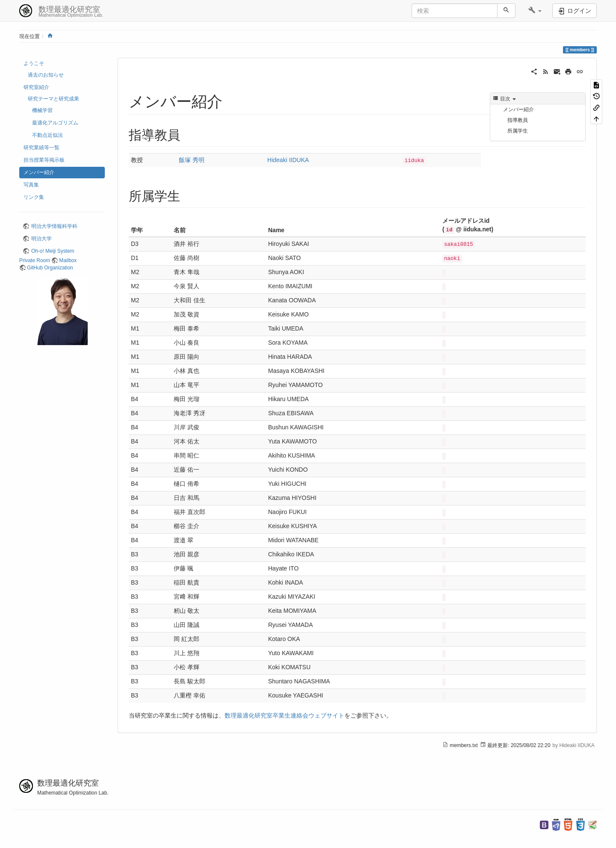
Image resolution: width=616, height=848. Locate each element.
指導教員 (518, 120)
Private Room (35, 260)
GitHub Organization (50, 268)
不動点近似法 (47, 135)
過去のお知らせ (46, 75)
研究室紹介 (36, 87)
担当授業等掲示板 (44, 160)
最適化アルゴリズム (55, 123)
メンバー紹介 (39, 172)
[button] (535, 11)
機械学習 (42, 110)
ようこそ (34, 63)
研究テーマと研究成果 (53, 99)
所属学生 (518, 131)
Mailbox (68, 260)
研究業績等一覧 (41, 148)
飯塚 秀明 (192, 160)
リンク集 (34, 197)
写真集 (31, 185)
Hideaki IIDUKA (288, 160)
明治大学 (41, 239)
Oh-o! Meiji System (53, 251)
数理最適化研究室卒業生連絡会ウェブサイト (284, 715)
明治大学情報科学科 (54, 226)
